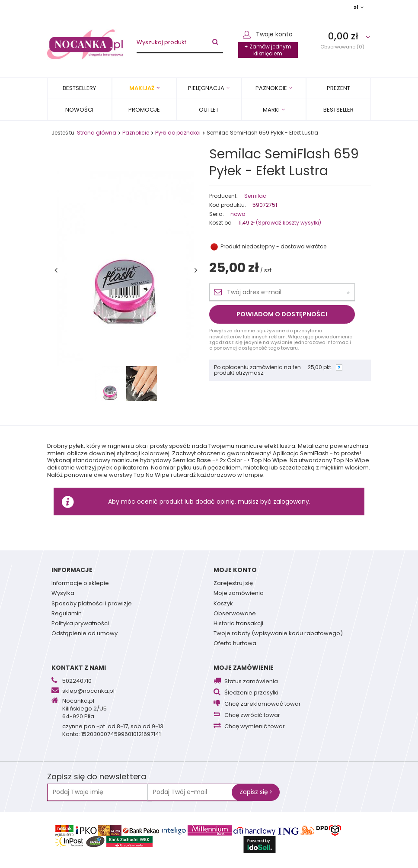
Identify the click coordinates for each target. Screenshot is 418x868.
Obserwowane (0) (342, 47)
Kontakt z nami (79, 668)
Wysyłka (63, 594)
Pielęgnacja (206, 88)
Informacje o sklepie (80, 584)
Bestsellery (79, 88)
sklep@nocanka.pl (88, 691)
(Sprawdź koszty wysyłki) (288, 223)
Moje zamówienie (244, 668)
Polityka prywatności (80, 624)
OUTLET (209, 110)
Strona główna (97, 133)
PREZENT (338, 88)
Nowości (79, 110)
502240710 (77, 682)
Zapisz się (256, 792)
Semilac (255, 196)
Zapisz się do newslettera (97, 777)
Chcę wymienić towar (255, 727)
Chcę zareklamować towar (263, 704)
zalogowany (291, 502)
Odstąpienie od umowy (85, 634)
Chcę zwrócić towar (252, 715)
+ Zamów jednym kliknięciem (268, 50)
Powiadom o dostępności (282, 314)
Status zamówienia (251, 682)
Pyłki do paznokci (178, 133)
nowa (238, 214)
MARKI (271, 110)
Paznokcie (271, 88)
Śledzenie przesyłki (251, 693)
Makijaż (142, 88)
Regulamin (67, 614)
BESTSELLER (338, 110)
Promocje (144, 110)
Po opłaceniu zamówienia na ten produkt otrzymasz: (257, 370)
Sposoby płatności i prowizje (92, 604)
